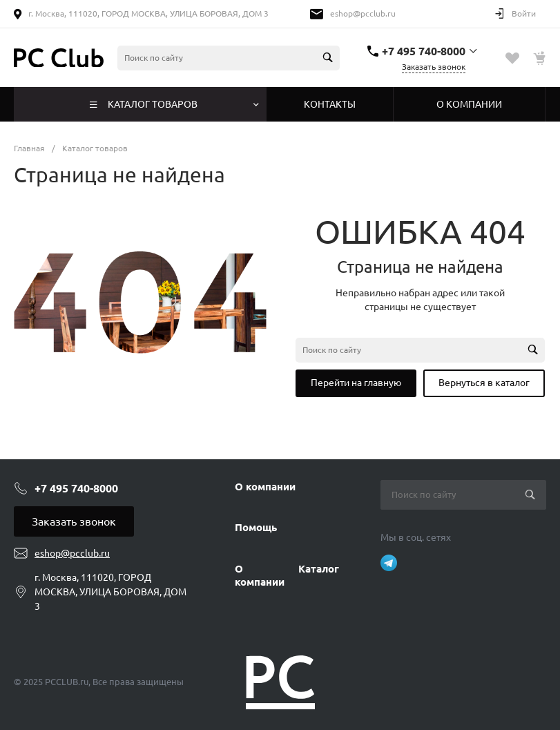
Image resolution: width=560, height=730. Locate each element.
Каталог (319, 569)
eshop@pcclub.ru (363, 13)
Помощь (256, 527)
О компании (265, 487)
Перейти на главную (356, 383)
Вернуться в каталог (484, 383)
